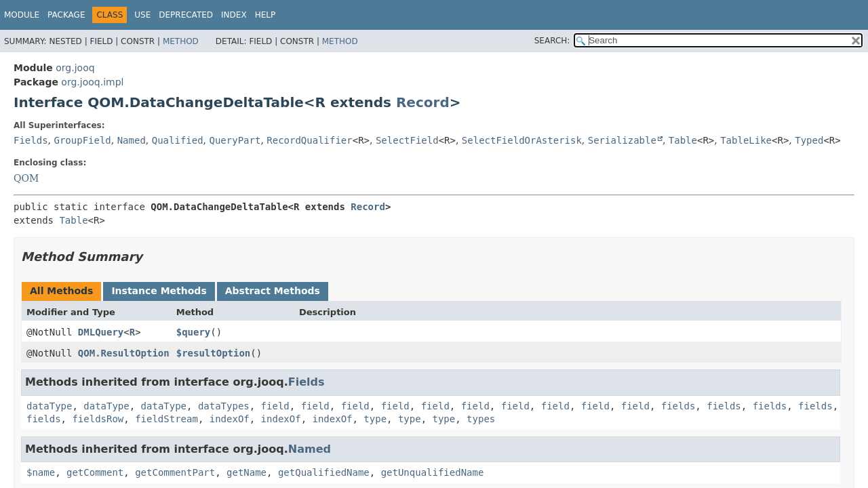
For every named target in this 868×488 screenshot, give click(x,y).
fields (678, 406)
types (481, 419)
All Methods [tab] (61, 291)
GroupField (82, 140)
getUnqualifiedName (433, 472)
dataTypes (224, 406)
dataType (49, 406)
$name (41, 472)
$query (194, 332)
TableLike (746, 140)
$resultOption (214, 353)
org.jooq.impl (92, 82)
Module (22, 15)
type (375, 419)
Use (142, 15)
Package (66, 15)
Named (132, 140)
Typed (809, 140)
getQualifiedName (324, 472)
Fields (31, 140)
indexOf (230, 419)
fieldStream (166, 419)
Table (683, 140)
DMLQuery (101, 332)
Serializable (622, 140)
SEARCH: (552, 41)
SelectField (407, 140)
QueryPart (235, 140)
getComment (95, 472)
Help (265, 15)
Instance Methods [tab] (159, 291)
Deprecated (186, 15)
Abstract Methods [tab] (273, 291)
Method (181, 41)
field (275, 406)
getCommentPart (175, 472)
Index (234, 15)
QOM (26, 178)
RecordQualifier (309, 140)
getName (246, 472)
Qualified (178, 140)
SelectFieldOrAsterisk (522, 140)
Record (423, 102)
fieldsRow (98, 419)
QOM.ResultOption (124, 353)
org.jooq (75, 68)
